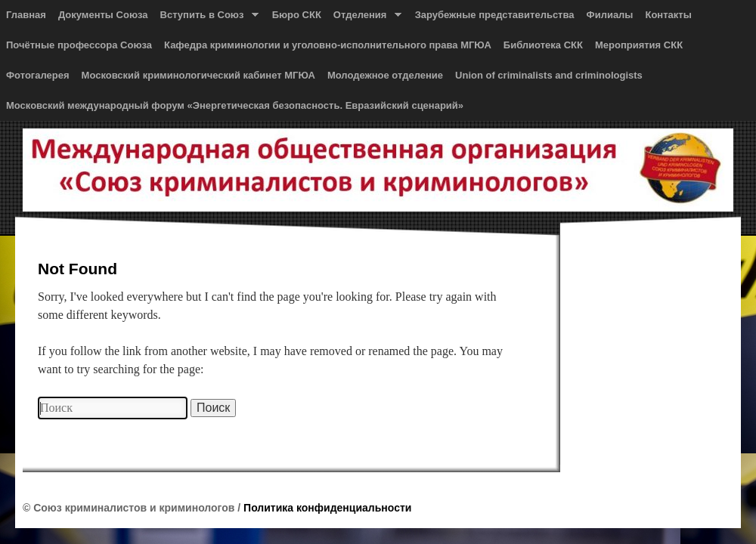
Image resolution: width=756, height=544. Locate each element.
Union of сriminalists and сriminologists (549, 75)
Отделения (364, 18)
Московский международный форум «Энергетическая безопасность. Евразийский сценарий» (235, 105)
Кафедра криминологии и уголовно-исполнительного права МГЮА (328, 45)
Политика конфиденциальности (327, 508)
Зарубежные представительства (495, 15)
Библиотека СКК (543, 45)
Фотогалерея (38, 75)
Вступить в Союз (206, 18)
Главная (26, 15)
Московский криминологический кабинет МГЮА (198, 75)
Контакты (668, 15)
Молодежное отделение (385, 75)
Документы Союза (103, 15)
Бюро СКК (297, 15)
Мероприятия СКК (639, 45)
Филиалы (610, 15)
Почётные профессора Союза (79, 45)
